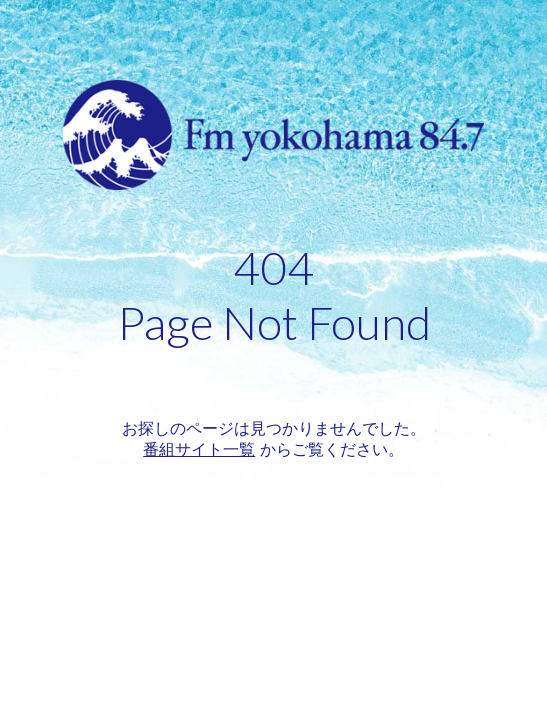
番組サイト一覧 (199, 449)
